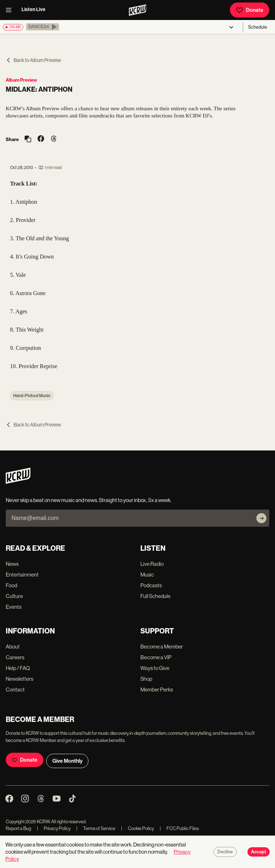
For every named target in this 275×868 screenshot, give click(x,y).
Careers (15, 657)
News (12, 564)
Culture (14, 596)
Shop (146, 679)
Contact (15, 689)
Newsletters (20, 679)
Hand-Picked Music (32, 396)
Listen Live (33, 9)
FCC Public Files (179, 828)
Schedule (258, 27)
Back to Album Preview (33, 60)
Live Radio (152, 564)
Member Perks (157, 689)
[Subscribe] (261, 518)
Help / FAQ (18, 668)
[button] (43, 27)
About (13, 647)
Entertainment (22, 575)
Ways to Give (155, 668)
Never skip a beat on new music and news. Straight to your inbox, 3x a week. (89, 500)
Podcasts (151, 585)
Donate (250, 10)
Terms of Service (96, 828)
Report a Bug (18, 828)
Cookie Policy (137, 828)
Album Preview (21, 80)
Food (11, 585)
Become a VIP (156, 657)
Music (147, 575)
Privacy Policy (54, 828)
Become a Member (162, 647)
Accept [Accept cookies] (259, 852)
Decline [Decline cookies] (225, 852)
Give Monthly (67, 761)
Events (14, 607)
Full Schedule (155, 596)
